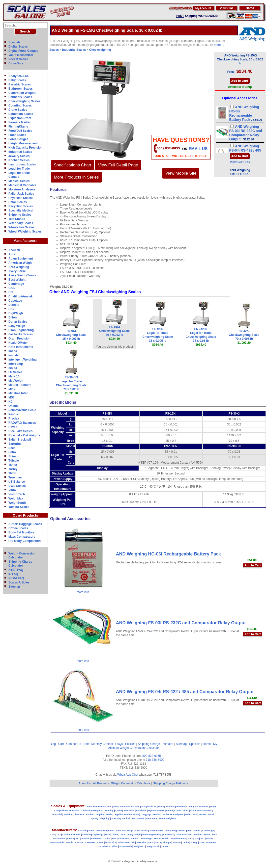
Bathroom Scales (21, 89)
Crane (119, 811)
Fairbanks (168, 835)
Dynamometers (156, 811)
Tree (202, 842)
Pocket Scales (18, 59)
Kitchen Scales (19, 160)
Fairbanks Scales (21, 334)
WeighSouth (17, 503)
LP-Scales (124, 839)
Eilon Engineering (21, 330)
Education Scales (21, 114)
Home (207, 744)
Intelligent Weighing (23, 360)
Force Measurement (201, 811)
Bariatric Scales (20, 84)
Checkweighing (100, 50)
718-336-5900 (155, 760)
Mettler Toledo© (20, 385)
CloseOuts (16, 63)
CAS (12, 288)
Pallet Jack (191, 815)
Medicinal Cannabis (22, 185)
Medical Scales (19, 181)
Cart (61, 744)
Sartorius (15, 444)
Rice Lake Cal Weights (24, 435)
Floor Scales (17, 135)
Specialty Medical (21, 210)
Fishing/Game (18, 127)
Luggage (147, 815)
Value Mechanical (21, 55)
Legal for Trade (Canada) (127, 815)
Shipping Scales (20, 215)
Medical (157, 815)
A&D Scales (141, 831)
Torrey (13, 469)
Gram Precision (19, 339)
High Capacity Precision (25, 148)
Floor (186, 811)
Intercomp (16, 364)
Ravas (13, 427)
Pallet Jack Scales (21, 194)
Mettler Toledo (162, 839)
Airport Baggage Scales (25, 524)
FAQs (119, 744)
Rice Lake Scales (20, 431)
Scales (54, 50)
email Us (198, 149)
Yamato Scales (19, 507)
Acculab (14, 250)
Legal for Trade (19, 169)
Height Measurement (23, 143)
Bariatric (170, 807)
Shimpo (14, 456)
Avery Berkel (17, 271)
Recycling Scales (21, 206)
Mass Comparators (22, 537)
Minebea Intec (18, 393)
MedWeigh (16, 381)
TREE (12, 473)
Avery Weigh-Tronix (22, 275)
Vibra (12, 490)
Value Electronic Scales (99, 807)
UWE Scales (17, 486)
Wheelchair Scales (21, 227)
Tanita (13, 465)
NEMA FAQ (16, 578)
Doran (123, 835)
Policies (130, 744)
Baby (161, 807)
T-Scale (14, 461)
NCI (11, 402)
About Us (85, 783)
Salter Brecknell (20, 440)
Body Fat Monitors (21, 532)
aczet (91, 831)
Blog (53, 744)
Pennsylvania (57, 842)
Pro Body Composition (25, 541)
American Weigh (20, 263)
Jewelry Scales (19, 156)
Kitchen (90, 815)
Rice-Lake (111, 842)
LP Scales (15, 372)
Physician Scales (20, 198)
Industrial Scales (20, 152)
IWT (78, 839)
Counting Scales (20, 105)
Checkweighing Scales (24, 101)
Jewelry (68, 815)
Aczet (12, 254)
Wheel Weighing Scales (25, 232)
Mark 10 (14, 376)
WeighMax (16, 499)
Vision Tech (17, 494)
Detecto (14, 305)
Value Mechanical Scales (126, 807)
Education (129, 811)
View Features (240, 162)
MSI (11, 397)
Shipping (105, 818)
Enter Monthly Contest (98, 744)
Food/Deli (141, 811)
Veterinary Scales (21, 223)
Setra (12, 452)
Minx (12, 389)
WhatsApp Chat (128, 775)
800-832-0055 (152, 756)
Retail (211, 815)
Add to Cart (252, 565)
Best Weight (17, 280)
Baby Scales (17, 80)
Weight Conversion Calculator (139, 748)
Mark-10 (135, 839)
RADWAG (90, 842)
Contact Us (74, 744)
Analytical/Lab (18, 76)
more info (83, 592)
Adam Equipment (21, 259)
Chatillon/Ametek (21, 296)
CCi (11, 292)
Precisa (14, 419)
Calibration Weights (22, 93)
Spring (95, 818)
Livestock (79, 815)
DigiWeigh (16, 313)
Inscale (14, 355)
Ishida (13, 368)
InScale (86, 839)
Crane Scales (18, 110)
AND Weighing (19, 267)
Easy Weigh (17, 326)
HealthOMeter (18, 343)
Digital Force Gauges (23, 51)
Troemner (15, 477)
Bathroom (182, 807)
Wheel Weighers (167, 818)
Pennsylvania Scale (22, 410)
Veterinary (152, 818)
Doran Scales (18, 322)
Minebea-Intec (178, 839)
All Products (101, 783)
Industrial (57, 815)
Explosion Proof (20, 118)
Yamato (165, 846)
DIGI (12, 309)
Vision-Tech (125, 846)
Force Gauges (18, 139)
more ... (219, 45)
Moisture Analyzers (22, 189)
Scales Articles (19, 582)
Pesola (13, 414)
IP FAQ (13, 574)
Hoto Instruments (21, 347)
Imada (13, 351)
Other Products (26, 515)
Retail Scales (18, 202)
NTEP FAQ (16, 570)
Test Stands (17, 219)
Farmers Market (19, 122)
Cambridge (16, 284)
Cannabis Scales (20, 97)
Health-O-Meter (202, 835)
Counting (109, 811)
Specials (15, 42)
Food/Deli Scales (20, 131)
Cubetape (15, 301)
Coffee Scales (18, 528)
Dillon (13, 317)
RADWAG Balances (22, 423)
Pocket (203, 815)
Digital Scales (18, 47)
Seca (12, 448)
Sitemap (14, 587)
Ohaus (13, 406)
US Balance (17, 482)
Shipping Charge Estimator (156, 744)
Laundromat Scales (22, 164)
